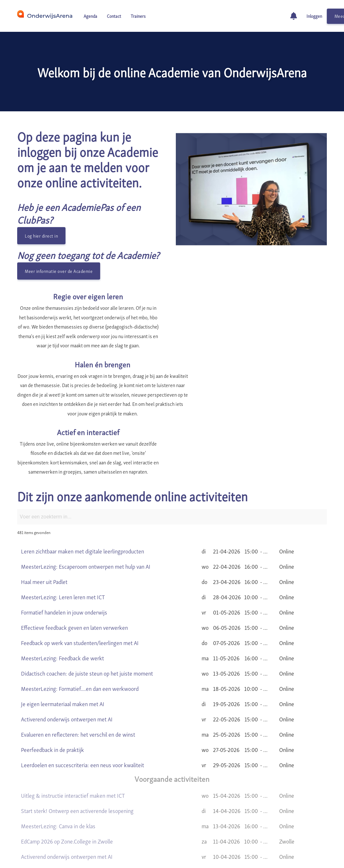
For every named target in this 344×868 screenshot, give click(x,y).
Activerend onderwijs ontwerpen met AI (67, 662)
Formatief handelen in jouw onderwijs (64, 555)
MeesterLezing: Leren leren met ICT (63, 540)
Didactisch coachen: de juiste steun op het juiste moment (87, 616)
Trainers (138, 16)
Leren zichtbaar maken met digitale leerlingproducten (83, 494)
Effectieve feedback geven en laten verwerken (74, 570)
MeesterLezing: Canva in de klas (58, 769)
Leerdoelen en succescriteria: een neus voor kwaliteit (83, 708)
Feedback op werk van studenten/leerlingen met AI (80, 586)
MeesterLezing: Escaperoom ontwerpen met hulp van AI (86, 509)
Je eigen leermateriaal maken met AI (63, 647)
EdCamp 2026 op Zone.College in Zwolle (67, 784)
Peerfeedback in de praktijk (52, 693)
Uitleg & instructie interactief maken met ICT (73, 738)
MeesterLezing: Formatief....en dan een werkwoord (80, 632)
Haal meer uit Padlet (44, 525)
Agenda (90, 16)
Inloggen (314, 16)
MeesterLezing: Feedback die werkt (62, 601)
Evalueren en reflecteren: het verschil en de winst (78, 677)
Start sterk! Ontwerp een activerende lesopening (77, 754)
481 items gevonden (34, 476)
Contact (114, 16)
